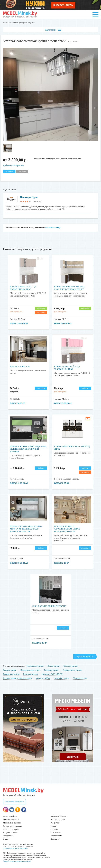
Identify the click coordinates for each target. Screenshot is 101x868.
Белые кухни (54, 666)
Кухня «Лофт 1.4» (20, 366)
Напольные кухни (35, 666)
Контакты (55, 839)
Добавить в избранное (13, 165)
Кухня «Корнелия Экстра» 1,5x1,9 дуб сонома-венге (69, 288)
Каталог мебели (10, 816)
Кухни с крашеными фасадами (17, 678)
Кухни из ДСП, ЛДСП (52, 674)
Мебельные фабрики (12, 823)
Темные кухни (10, 670)
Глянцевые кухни (11, 674)
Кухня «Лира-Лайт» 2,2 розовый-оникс (67, 368)
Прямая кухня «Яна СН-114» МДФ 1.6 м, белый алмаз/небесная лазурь (26, 529)
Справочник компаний (13, 826)
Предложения (56, 836)
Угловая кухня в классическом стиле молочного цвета (67, 529)
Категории (53, 30)
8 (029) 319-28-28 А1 (19, 323)
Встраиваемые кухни (30, 670)
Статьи (6, 839)
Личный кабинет (58, 820)
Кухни (32, 22)
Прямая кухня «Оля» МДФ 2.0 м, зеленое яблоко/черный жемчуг (28, 449)
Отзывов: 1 (37, 202)
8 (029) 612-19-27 (61, 563)
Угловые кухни (80, 678)
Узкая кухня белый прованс (49, 606)
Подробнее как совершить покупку (17, 861)
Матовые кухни (31, 674)
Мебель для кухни (19, 22)
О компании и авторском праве (15, 848)
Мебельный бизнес (59, 816)
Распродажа (8, 836)
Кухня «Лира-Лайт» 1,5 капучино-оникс (23, 288)
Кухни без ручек (61, 678)
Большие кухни (51, 670)
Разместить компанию (15, 802)
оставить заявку (53, 228)
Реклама (54, 829)
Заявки (54, 826)
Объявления (56, 832)
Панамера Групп (29, 197)
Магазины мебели (11, 820)
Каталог (7, 22)
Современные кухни (72, 670)
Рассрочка (55, 823)
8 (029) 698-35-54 (61, 483)
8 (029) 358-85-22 (17, 403)
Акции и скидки (10, 832)
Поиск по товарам (11, 829)
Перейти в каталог (84, 656)
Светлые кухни (70, 666)
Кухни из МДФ (43, 678)
